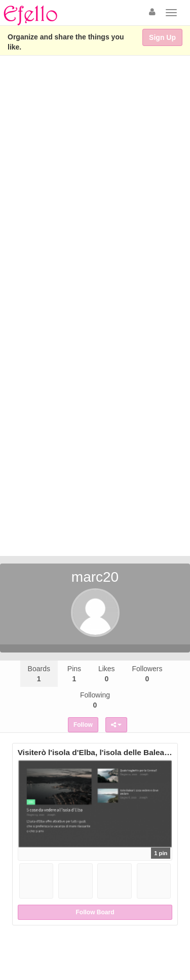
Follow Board (95, 912)
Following (95, 700)
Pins (74, 674)
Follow (83, 725)
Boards (39, 674)
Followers (147, 674)
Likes (107, 674)
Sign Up (162, 37)
